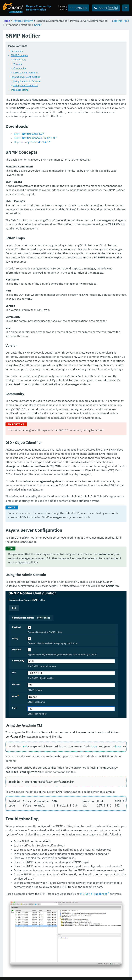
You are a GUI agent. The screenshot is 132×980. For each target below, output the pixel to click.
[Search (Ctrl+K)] (106, 8)
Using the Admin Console (27, 81)
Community (20, 68)
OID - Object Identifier (26, 73)
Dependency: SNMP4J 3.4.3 (31, 142)
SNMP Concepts (19, 55)
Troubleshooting (20, 90)
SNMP (38, 25)
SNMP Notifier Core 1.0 (28, 134)
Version (18, 64)
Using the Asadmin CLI (26, 86)
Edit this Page (121, 21)
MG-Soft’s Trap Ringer (94, 894)
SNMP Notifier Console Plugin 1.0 (34, 138)
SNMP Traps (20, 60)
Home (6, 21)
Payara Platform (23, 21)
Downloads (17, 51)
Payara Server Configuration (26, 77)
